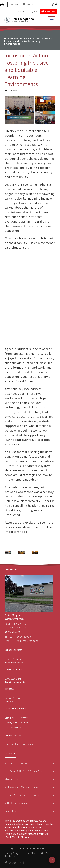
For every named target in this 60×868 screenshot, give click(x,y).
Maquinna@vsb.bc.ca (27, 641)
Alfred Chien (12, 698)
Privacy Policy (12, 853)
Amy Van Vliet (13, 679)
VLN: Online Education (29, 803)
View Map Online (16, 632)
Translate (21, 11)
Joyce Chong (13, 659)
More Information (13, 728)
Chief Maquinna (23, 19)
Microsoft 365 (29, 779)
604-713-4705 (24, 637)
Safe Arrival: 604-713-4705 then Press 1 (29, 771)
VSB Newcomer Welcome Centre (29, 787)
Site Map (45, 853)
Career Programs (29, 811)
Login (33, 11)
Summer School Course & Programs (29, 795)
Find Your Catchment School (19, 744)
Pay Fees (14, 4)
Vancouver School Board (29, 763)
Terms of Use (29, 853)
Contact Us (11, 856)
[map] (2, 4)
